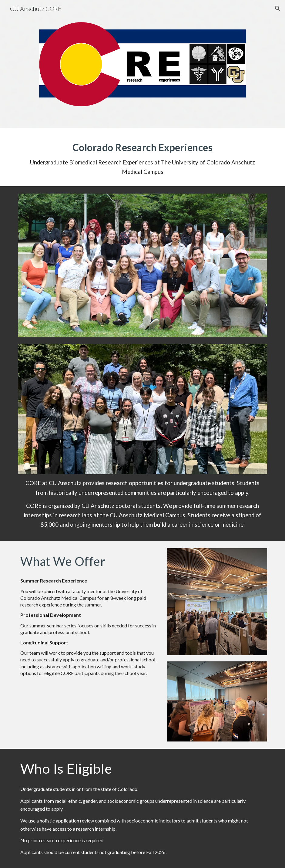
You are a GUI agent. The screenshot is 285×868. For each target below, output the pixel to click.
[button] (278, 8)
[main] (143, 157)
